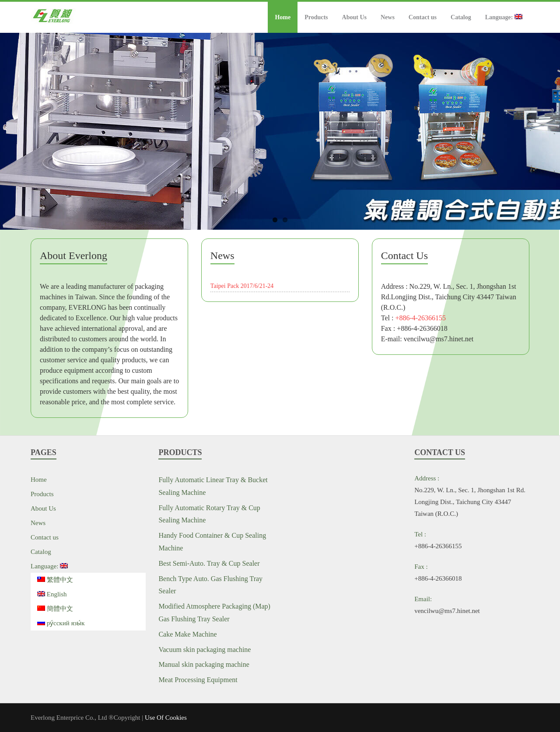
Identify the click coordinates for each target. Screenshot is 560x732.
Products (316, 17)
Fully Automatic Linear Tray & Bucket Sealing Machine (213, 486)
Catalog (461, 17)
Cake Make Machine (187, 634)
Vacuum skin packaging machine (205, 650)
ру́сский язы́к (61, 623)
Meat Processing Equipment (198, 680)
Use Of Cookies (166, 718)
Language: (504, 17)
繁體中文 (55, 580)
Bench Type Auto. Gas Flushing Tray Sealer (210, 585)
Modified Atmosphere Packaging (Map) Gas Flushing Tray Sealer (214, 613)
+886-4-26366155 (420, 318)
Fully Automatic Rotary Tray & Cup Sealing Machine (209, 514)
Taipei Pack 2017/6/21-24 (242, 286)
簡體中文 (55, 609)
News (388, 17)
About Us (354, 17)
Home (283, 17)
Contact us (423, 17)
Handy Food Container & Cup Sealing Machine (212, 542)
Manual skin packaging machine (204, 664)
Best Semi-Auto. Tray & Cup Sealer (209, 563)
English (52, 594)
